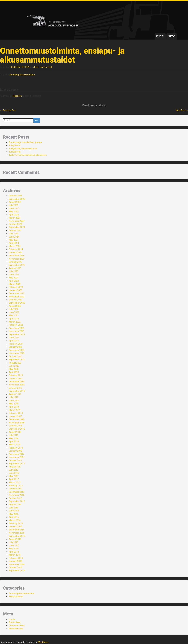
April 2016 (14, 517)
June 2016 (14, 511)
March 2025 (15, 218)
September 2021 (17, 334)
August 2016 (15, 504)
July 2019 (14, 397)
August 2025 (15, 202)
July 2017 (14, 470)
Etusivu (160, 36)
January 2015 (15, 561)
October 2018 (15, 426)
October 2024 (15, 224)
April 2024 (14, 243)
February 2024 (16, 249)
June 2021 (14, 338)
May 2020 (14, 369)
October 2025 (15, 196)
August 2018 (15, 432)
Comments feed (17, 625)
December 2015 (17, 530)
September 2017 (17, 464)
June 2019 (14, 401)
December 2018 (17, 419)
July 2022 (14, 309)
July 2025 (14, 205)
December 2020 (17, 350)
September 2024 (17, 227)
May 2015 (14, 549)
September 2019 (17, 391)
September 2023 (17, 265)
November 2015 (17, 533)
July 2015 (14, 542)
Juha (36, 67)
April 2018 (14, 441)
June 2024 (14, 237)
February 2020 (16, 375)
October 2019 (15, 388)
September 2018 (17, 429)
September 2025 (17, 199)
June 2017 (14, 473)
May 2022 (14, 315)
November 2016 (17, 495)
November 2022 (17, 297)
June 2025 (14, 208)
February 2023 (16, 287)
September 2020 (17, 360)
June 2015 (14, 545)
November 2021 (17, 331)
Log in (12, 619)
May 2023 (14, 278)
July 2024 (14, 234)
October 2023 (15, 262)
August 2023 (15, 268)
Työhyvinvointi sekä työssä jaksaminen (28, 155)
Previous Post (8, 110)
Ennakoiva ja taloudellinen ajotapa (25, 142)
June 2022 (14, 312)
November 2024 (17, 221)
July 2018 (14, 435)
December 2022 (17, 293)
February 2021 (16, 344)
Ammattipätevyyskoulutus (22, 75)
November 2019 (17, 385)
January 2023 (15, 290)
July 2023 (14, 271)
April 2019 (14, 407)
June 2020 (14, 366)
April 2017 (14, 479)
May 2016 (14, 514)
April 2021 (14, 341)
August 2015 (15, 539)
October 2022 (15, 300)
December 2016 (17, 492)
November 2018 (17, 423)
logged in (17, 96)
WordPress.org (16, 629)
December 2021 (17, 328)
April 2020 (14, 372)
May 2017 (14, 476)
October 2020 (15, 356)
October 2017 (15, 460)
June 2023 (14, 275)
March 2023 (15, 284)
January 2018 (15, 451)
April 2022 (14, 319)
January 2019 (15, 416)
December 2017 (17, 454)
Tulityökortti (15, 145)
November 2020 (17, 353)
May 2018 (14, 438)
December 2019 (17, 382)
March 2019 (15, 410)
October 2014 (15, 568)
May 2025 (14, 211)
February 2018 (16, 448)
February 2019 (16, 413)
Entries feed (15, 622)
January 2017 (15, 489)
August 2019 (15, 394)
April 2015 (14, 552)
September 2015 (17, 536)
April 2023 (14, 281)
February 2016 (16, 523)
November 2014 (17, 564)
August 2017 (15, 467)
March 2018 (15, 445)
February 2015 (16, 558)
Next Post (182, 110)
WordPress (43, 642)
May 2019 (14, 404)
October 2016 (15, 498)
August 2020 (15, 363)
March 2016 (15, 520)
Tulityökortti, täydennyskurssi (23, 149)
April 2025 (14, 215)
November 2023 (17, 259)
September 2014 (17, 571)
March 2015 (15, 555)
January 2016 (15, 526)
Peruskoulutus (16, 596)
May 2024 (14, 240)
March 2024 (15, 246)
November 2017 (17, 457)
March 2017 (15, 483)
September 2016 (17, 501)
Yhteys (172, 36)
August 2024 (15, 230)
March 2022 (15, 322)
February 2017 (16, 486)
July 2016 (14, 508)
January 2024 (15, 253)
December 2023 (17, 256)
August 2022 (15, 306)
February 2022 (16, 325)
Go (37, 120)
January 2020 (15, 379)
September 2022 (17, 303)
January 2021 (15, 347)
